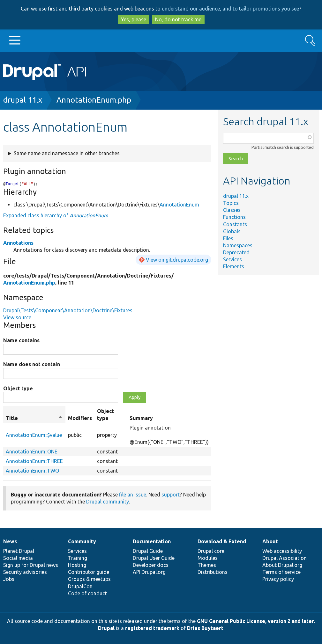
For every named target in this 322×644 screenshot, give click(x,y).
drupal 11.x (23, 100)
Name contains (21, 341)
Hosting (77, 565)
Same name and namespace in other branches (67, 153)
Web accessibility (282, 551)
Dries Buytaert (205, 628)
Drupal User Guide (154, 558)
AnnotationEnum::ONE (32, 452)
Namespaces (238, 245)
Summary (141, 418)
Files (228, 238)
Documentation (152, 542)
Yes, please (134, 19)
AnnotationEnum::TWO (32, 471)
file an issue (133, 495)
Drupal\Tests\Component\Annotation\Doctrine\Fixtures (68, 311)
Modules (208, 558)
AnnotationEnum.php (94, 100)
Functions (234, 217)
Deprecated (236, 252)
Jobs (9, 579)
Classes (232, 210)
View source (17, 318)
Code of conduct (87, 594)
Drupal (106, 628)
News (10, 542)
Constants (235, 224)
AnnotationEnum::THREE (34, 461)
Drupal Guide (148, 551)
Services (232, 259)
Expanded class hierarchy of (56, 216)
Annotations (18, 243)
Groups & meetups (89, 579)
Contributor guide (89, 572)
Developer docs (151, 565)
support (171, 495)
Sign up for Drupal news (31, 565)
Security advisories (25, 572)
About (270, 542)
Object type (18, 389)
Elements (234, 266)
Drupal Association (285, 558)
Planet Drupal (19, 551)
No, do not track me (178, 19)
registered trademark (152, 628)
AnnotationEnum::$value (34, 435)
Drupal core (211, 551)
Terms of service (281, 572)
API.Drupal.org (149, 572)
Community (82, 542)
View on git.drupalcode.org (177, 260)
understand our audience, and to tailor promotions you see (230, 9)
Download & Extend (222, 542)
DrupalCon (80, 587)
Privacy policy (278, 579)
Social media (18, 558)
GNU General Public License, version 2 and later (255, 621)
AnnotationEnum (179, 205)
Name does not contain (32, 365)
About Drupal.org (282, 565)
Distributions (213, 572)
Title (34, 418)
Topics (231, 203)
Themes (207, 565)
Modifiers (80, 418)
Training (78, 558)
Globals (232, 231)
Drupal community (108, 502)
